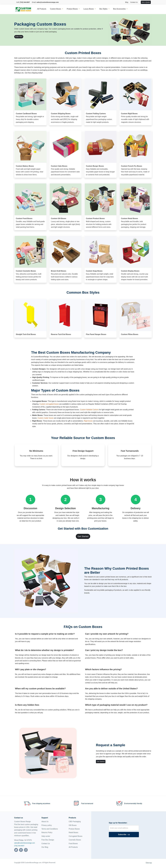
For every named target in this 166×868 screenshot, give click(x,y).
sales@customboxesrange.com (25, 843)
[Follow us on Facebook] (21, 850)
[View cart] (140, 2)
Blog (127, 2)
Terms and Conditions (50, 829)
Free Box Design (48, 840)
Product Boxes (72, 9)
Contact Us (134, 2)
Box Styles (103, 9)
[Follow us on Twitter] (16, 850)
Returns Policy (47, 832)
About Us (45, 822)
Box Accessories (119, 9)
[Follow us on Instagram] (26, 850)
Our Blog (45, 847)
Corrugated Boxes (76, 836)
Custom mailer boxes (46, 418)
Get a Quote (146, 2)
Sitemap (149, 863)
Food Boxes (73, 844)
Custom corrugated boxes (49, 404)
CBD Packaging (75, 822)
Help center (46, 836)
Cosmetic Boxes (75, 840)
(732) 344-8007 (19, 846)
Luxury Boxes (89, 9)
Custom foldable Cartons (89, 410)
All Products (42, 9)
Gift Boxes (73, 825)
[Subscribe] (124, 835)
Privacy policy (47, 825)
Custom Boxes (55, 9)
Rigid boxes (88, 421)
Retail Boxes (73, 832)
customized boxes (24, 833)
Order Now (19, 37)
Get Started (83, 536)
